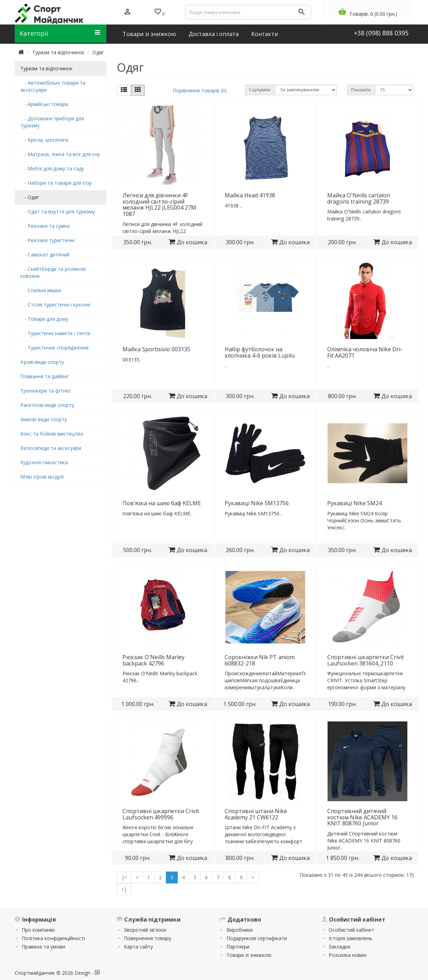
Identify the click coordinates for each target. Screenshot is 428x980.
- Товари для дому (44, 319)
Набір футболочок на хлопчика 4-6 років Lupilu (260, 352)
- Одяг (30, 197)
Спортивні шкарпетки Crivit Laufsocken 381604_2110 (366, 660)
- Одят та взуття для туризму (58, 211)
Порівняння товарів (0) (200, 90)
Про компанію (38, 930)
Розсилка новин (348, 955)
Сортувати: (260, 90)
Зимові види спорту (44, 419)
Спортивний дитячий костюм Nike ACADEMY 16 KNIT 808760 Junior (362, 817)
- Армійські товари (44, 104)
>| (124, 889)
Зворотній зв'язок (145, 930)
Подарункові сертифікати (257, 938)
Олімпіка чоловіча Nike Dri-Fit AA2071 (365, 352)
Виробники (240, 930)
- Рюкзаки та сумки (45, 226)
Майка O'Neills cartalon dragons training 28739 (359, 198)
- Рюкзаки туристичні (47, 240)
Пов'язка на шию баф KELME (162, 503)
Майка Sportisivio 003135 (156, 349)
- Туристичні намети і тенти (55, 333)
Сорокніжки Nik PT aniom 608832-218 (260, 660)
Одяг (98, 52)
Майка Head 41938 (250, 195)
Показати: (361, 90)
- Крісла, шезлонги (44, 140)
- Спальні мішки (41, 290)
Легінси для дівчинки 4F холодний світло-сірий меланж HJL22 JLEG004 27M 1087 (159, 205)
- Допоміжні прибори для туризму (52, 122)
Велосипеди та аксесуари (51, 448)
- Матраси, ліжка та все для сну (60, 154)
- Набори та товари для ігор (56, 183)
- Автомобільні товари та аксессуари (53, 86)
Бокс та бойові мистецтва (52, 434)
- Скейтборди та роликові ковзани (53, 272)
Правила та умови (43, 947)
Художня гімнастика (44, 462)
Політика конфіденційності (53, 938)
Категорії (60, 33)
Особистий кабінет (351, 930)
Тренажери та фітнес (46, 391)
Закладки (339, 947)
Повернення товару (148, 938)
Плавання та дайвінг (45, 376)
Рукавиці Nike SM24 (355, 503)
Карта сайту (138, 947)
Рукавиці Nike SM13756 (257, 503)
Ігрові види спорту (42, 362)
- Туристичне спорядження (54, 348)
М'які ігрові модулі (42, 477)
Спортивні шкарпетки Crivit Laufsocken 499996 (161, 814)
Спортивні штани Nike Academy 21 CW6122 (256, 814)
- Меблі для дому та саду (52, 168)
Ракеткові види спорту (47, 405)
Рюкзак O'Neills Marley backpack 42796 (153, 660)
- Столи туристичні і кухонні (55, 305)
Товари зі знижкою (249, 955)
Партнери (238, 947)
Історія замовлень (350, 938)
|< (124, 877)
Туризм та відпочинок (58, 52)
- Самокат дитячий (45, 255)
